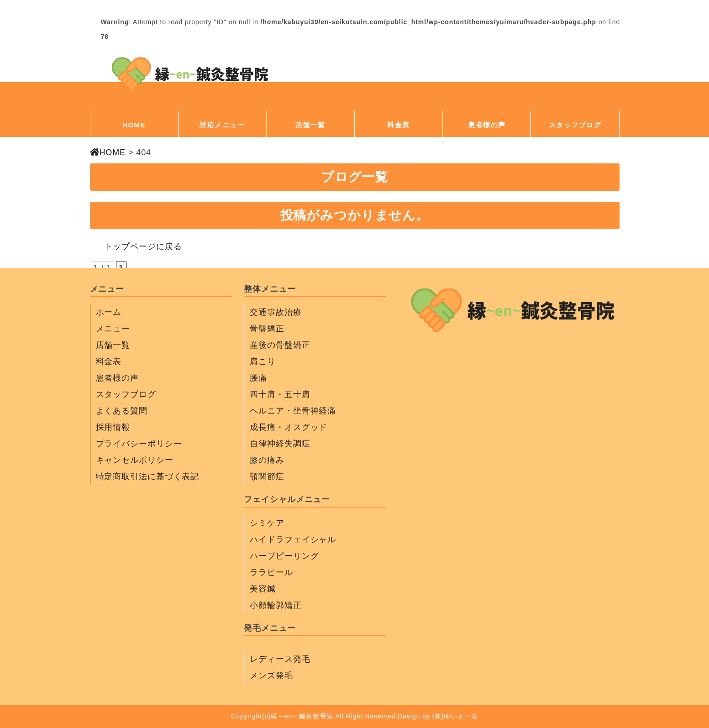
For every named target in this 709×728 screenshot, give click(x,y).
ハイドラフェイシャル (293, 539)
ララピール (271, 572)
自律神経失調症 (280, 444)
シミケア (267, 523)
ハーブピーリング (284, 556)
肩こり (263, 361)
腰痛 (258, 378)
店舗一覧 (310, 125)
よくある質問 (122, 411)
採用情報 (113, 427)
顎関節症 (267, 477)
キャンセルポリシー (135, 460)
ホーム (109, 312)
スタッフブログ (575, 125)
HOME (134, 125)
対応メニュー (222, 125)
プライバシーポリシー (139, 444)
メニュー (113, 329)
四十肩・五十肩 (280, 394)
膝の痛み (267, 460)
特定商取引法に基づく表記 (148, 477)
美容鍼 (263, 589)
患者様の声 (487, 125)
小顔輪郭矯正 (276, 605)
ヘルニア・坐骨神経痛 (293, 411)
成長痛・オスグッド (289, 427)
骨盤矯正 (267, 329)
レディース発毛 (280, 659)
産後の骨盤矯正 (280, 345)
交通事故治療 (276, 312)
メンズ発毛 (271, 676)
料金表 (399, 125)
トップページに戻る (143, 246)
